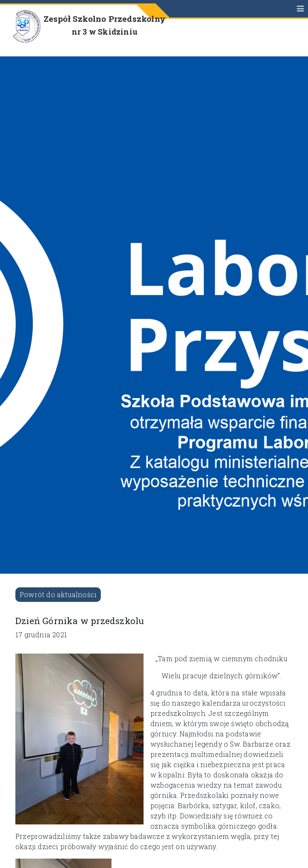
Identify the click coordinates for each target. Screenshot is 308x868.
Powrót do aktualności (58, 594)
